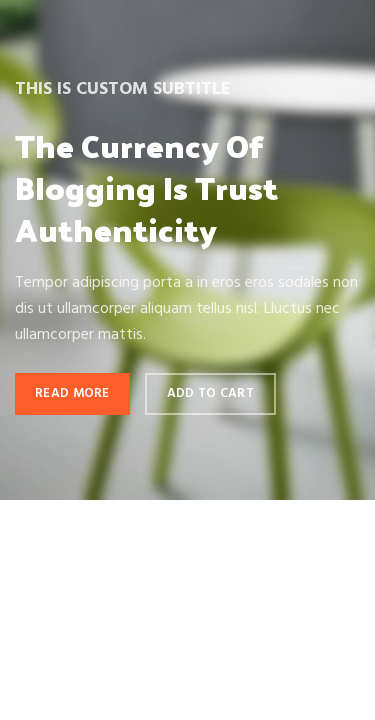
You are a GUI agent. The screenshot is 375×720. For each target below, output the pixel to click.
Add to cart (210, 393)
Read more (72, 393)
